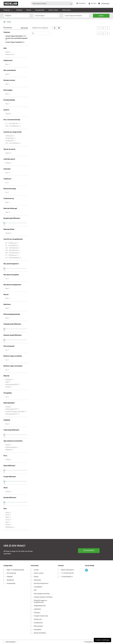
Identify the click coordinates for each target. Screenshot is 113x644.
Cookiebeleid (38, 587)
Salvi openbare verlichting (42, 594)
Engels (8, 153)
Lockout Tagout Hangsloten (15, 42)
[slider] (16, 223)
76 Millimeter (10, 141)
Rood (8, 515)
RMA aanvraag (38, 626)
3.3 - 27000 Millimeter (13, 258)
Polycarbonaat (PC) (12, 414)
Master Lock (10, 54)
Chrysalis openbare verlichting (43, 597)
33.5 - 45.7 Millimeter (13, 143)
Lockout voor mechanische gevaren (16, 39)
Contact (36, 570)
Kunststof (9, 380)
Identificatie (10, 580)
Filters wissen (24, 28)
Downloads (37, 580)
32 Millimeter (10, 138)
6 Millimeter (10, 136)
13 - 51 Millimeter (12, 255)
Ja (7, 183)
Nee (8, 64)
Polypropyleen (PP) (12, 409)
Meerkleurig (10, 527)
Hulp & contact (53, 10)
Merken (36, 577)
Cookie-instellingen (102, 640)
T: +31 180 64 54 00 (67, 573)
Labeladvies (37, 609)
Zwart (8, 517)
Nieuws (29, 10)
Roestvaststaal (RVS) (13, 385)
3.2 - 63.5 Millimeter (13, 124)
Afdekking (9, 450)
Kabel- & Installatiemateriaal (15, 570)
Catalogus (37, 613)
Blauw (8, 513)
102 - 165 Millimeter (13, 248)
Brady (8, 52)
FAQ (35, 590)
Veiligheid (10, 577)
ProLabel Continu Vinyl (41, 616)
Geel (8, 522)
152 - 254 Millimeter (13, 250)
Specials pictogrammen (41, 583)
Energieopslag (11, 583)
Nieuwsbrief (38, 630)
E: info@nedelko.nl (67, 577)
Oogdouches (38, 619)
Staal (8, 212)
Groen (8, 520)
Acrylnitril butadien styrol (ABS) (16, 412)
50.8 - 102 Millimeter (13, 126)
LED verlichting (11, 573)
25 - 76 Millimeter (12, 243)
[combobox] (52, 3)
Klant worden (66, 10)
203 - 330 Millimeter (13, 253)
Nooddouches (38, 623)
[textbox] (52, 3)
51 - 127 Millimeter (12, 245)
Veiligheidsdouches (40, 606)
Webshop (19, 10)
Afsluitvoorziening (12, 447)
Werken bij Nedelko (40, 633)
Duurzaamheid (40, 10)
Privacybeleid (89, 642)
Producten (7, 10)
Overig (8, 114)
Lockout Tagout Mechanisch (16, 36)
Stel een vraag (89, 550)
